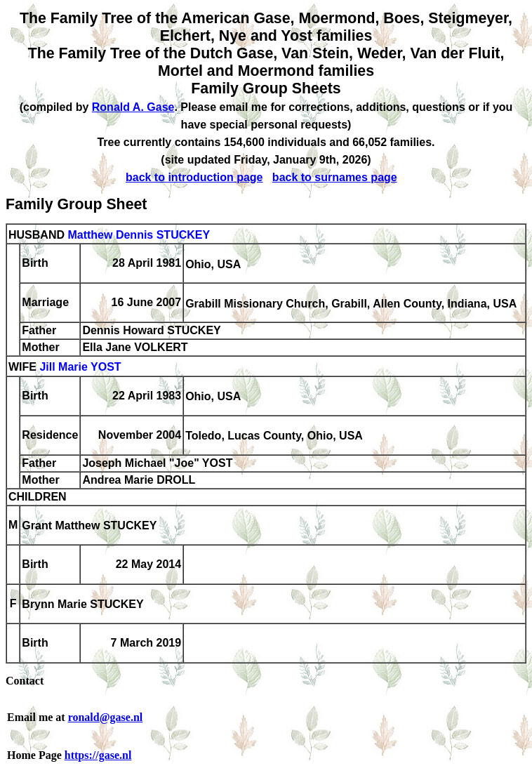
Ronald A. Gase (133, 107)
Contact (25, 681)
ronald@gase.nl (106, 717)
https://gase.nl (98, 755)
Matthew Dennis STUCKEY (139, 235)
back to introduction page (194, 177)
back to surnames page (335, 177)
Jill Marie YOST (80, 368)
